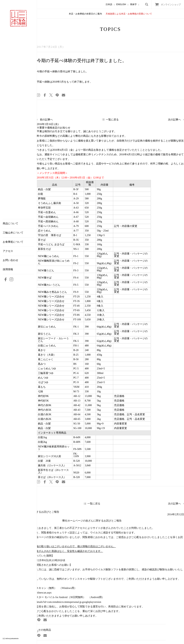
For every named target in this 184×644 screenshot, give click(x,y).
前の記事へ (46, 120)
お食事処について (13, 242)
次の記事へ (174, 120)
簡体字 (133, 4)
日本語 (109, 4)
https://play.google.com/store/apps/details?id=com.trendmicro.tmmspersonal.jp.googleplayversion (51, 604)
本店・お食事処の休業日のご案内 (85, 14)
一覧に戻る (112, 120)
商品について (10, 224)
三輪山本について (13, 233)
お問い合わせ (10, 260)
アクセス (8, 251)
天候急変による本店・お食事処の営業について (129, 14)
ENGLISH (121, 4)
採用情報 (8, 269)
